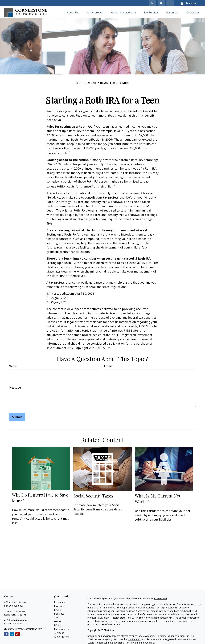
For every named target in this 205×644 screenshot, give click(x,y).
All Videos (59, 633)
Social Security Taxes (93, 496)
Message (15, 387)
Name (13, 366)
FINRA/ (132, 639)
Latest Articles (61, 629)
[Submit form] (17, 417)
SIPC (138, 639)
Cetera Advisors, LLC (149, 636)
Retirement (60, 602)
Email (108, 366)
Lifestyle (58, 625)
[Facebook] (170, 3)
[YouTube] (161, 3)
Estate (57, 610)
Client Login (189, 3)
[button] (73, 12)
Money (58, 621)
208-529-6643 (19, 602)
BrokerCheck (161, 598)
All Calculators (61, 637)
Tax (56, 618)
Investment (60, 606)
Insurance (59, 614)
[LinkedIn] (152, 3)
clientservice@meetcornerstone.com (23, 629)
